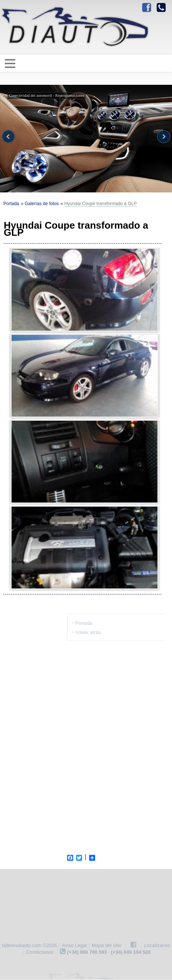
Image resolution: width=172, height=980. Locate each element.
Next (164, 137)
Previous (8, 137)
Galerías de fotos (42, 204)
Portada (11, 204)
